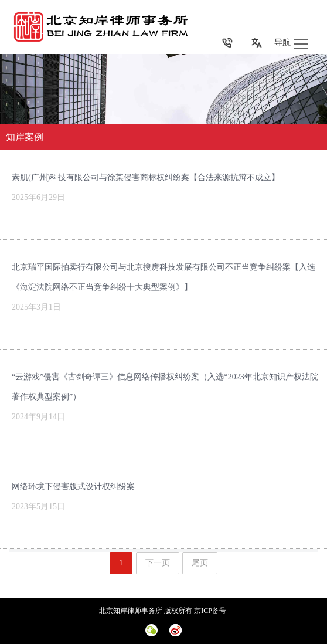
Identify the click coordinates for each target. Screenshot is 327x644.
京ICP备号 (211, 611)
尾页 (200, 563)
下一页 (158, 563)
